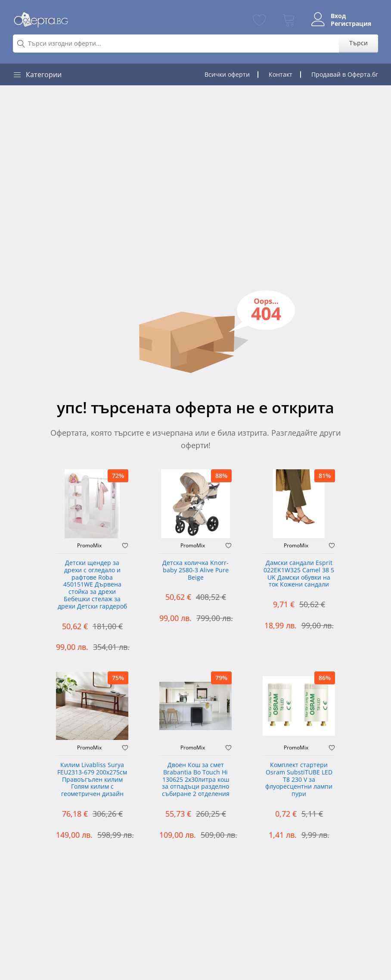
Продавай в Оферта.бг (345, 74)
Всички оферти (227, 74)
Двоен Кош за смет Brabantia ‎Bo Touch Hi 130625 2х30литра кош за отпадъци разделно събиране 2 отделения (196, 780)
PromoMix (89, 546)
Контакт (281, 74)
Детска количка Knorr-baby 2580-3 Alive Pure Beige (195, 570)
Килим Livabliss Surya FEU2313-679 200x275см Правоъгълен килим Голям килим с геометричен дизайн (92, 780)
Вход (338, 16)
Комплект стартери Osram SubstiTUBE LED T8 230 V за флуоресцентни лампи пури (299, 780)
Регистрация (351, 24)
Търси (358, 43)
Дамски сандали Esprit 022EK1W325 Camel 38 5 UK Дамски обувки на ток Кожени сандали (299, 574)
